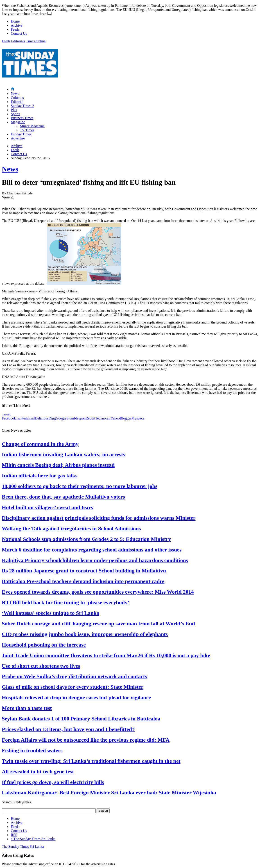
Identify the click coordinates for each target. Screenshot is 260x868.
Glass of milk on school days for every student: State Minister (73, 687)
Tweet (6, 414)
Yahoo (115, 418)
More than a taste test (27, 708)
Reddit (90, 418)
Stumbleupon (76, 418)
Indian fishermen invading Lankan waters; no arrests (63, 454)
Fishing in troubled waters (32, 750)
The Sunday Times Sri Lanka (33, 839)
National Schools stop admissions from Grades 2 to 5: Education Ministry (86, 539)
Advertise (18, 138)
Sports (15, 114)
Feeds (15, 29)
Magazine (18, 122)
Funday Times (21, 134)
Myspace (138, 418)
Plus (14, 110)
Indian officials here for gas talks (40, 476)
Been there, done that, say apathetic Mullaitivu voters (63, 497)
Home (15, 21)
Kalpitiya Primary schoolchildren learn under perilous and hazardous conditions (95, 560)
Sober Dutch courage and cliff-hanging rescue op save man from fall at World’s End (98, 624)
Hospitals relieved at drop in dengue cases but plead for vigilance (76, 697)
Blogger (126, 418)
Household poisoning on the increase (44, 645)
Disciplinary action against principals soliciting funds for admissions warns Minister (99, 518)
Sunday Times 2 (22, 106)
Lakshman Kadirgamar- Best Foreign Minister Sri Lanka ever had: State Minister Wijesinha (109, 793)
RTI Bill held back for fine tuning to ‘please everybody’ (66, 602)
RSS (14, 835)
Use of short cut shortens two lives (41, 666)
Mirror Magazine (32, 126)
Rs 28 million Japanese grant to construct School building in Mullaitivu (84, 571)
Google (61, 418)
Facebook (9, 418)
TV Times (27, 130)
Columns (17, 98)
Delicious (42, 418)
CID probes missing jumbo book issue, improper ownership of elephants (85, 634)
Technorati (103, 418)
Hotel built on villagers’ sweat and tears (47, 507)
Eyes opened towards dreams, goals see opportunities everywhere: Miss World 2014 (98, 592)
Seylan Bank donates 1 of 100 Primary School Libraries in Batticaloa (81, 719)
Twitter (21, 418)
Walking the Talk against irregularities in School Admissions (71, 529)
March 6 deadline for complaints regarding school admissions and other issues (92, 550)
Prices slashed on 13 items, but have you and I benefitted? (68, 729)
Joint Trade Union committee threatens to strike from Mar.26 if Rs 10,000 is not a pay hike (106, 655)
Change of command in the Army (40, 444)
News (15, 94)
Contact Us (19, 33)
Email (30, 418)
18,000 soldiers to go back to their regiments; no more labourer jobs (80, 486)
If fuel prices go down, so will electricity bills (53, 782)
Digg (52, 418)
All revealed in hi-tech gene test (38, 772)
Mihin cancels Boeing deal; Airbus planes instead (58, 465)
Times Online (36, 41)
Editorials (18, 41)
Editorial (17, 102)
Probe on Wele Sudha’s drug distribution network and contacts (74, 676)
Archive (17, 25)
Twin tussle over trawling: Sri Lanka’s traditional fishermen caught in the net (91, 761)
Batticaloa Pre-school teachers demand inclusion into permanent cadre (83, 581)
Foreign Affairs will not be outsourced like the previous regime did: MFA (86, 740)
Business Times (22, 118)
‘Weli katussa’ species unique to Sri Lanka (51, 613)
